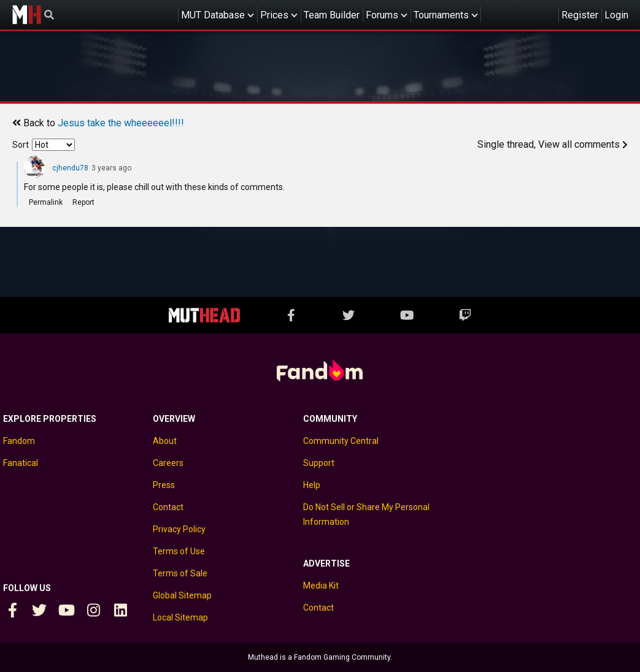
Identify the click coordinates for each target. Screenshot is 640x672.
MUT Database (213, 15)
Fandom (19, 441)
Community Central (341, 441)
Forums (382, 15)
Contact (168, 507)
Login (616, 15)
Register (580, 15)
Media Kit (321, 586)
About (165, 441)
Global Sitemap (182, 595)
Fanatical (21, 463)
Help (312, 485)
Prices (274, 15)
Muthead (26, 15)
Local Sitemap (180, 617)
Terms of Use (179, 551)
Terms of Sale (180, 573)
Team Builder (332, 15)
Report (83, 202)
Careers (168, 463)
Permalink (46, 202)
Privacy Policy (179, 529)
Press (164, 485)
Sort (21, 145)
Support (319, 463)
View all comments (583, 144)
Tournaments (441, 15)
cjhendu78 (70, 168)
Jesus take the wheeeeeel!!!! (121, 123)
